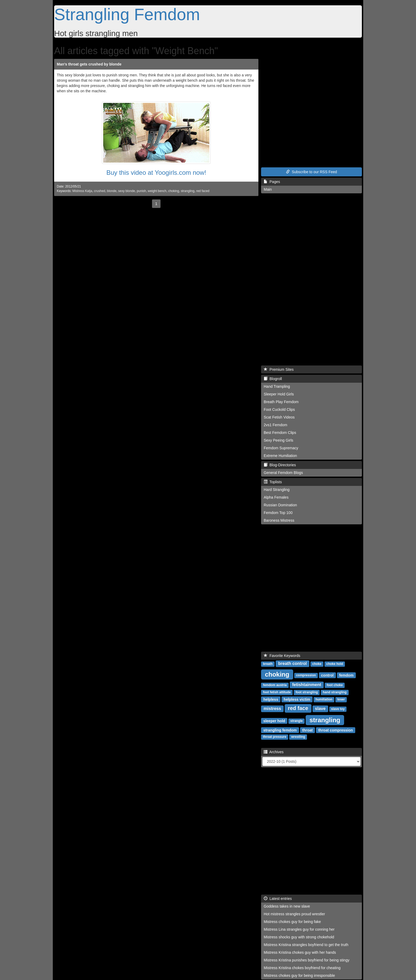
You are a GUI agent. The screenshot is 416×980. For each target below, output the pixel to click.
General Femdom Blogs (283, 473)
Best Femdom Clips (280, 433)
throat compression (335, 730)
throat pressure (275, 737)
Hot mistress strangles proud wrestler (294, 914)
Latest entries (278, 899)
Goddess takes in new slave (287, 906)
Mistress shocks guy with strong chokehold (299, 937)
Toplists (273, 482)
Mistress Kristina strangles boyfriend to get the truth (306, 945)
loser (341, 699)
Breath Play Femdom (281, 402)
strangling (188, 191)
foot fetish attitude (277, 692)
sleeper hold (274, 721)
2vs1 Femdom (276, 425)
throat (307, 730)
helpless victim (297, 699)
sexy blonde (126, 191)
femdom (346, 675)
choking (174, 191)
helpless (271, 699)
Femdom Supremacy (281, 448)
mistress (272, 709)
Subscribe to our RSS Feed (311, 172)
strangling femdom (280, 730)
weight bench (157, 191)
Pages (272, 182)
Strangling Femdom (127, 14)
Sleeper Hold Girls (279, 394)
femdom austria (275, 685)
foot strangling (307, 692)
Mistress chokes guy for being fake (292, 922)
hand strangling (335, 692)
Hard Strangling (277, 490)
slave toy (338, 709)
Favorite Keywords (282, 656)
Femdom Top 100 (278, 513)
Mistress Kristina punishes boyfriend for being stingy (307, 960)
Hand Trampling (277, 386)
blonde (112, 191)
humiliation (324, 699)
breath (268, 664)
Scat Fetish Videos (279, 417)
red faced (203, 191)
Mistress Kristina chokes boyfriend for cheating (302, 968)
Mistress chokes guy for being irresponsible (299, 975)
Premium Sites (279, 369)
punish (141, 191)
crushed (99, 191)
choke (317, 664)
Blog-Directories (280, 465)
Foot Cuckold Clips (279, 410)
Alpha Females (276, 497)
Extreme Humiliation (280, 456)
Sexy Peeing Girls (278, 440)
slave (320, 709)
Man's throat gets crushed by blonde (89, 64)
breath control (293, 663)
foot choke (335, 685)
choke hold (335, 664)
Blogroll (273, 379)
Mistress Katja (82, 191)
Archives (274, 752)
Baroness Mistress (279, 520)
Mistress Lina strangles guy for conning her (299, 929)
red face (298, 708)
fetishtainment (307, 685)
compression (306, 675)
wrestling (298, 737)
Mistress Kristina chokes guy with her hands (300, 952)
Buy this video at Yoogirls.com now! (156, 173)
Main (268, 189)
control (327, 675)
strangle (296, 721)
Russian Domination (280, 505)
